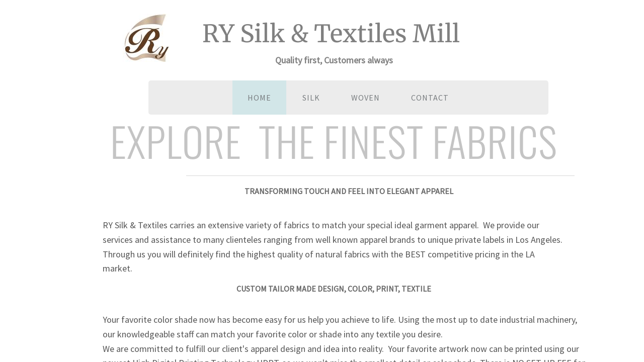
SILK (311, 98)
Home (259, 98)
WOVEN (366, 98)
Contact (430, 98)
